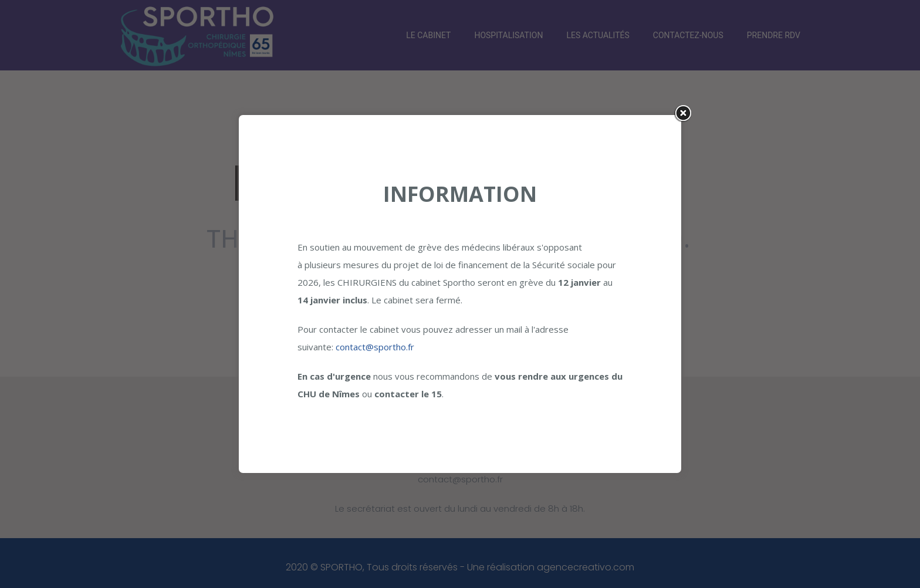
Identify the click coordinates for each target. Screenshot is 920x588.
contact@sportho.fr (375, 347)
